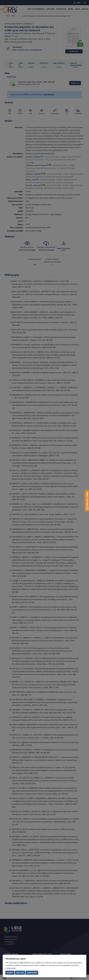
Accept (10, 973)
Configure (32, 973)
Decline (20, 973)
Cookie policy (11, 968)
